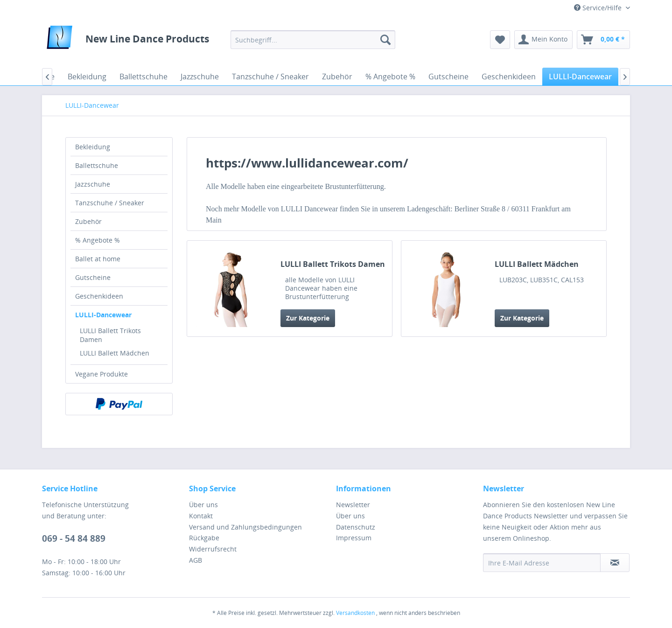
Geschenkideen (99, 296)
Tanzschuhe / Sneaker (110, 203)
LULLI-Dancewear (103, 315)
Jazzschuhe (93, 184)
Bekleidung (93, 147)
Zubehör (88, 221)
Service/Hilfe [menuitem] (599, 8)
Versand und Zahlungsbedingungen (245, 527)
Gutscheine (93, 277)
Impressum (354, 538)
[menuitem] (313, 40)
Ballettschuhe (97, 165)
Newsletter (353, 505)
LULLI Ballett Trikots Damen (110, 335)
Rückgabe (204, 538)
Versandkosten (355, 613)
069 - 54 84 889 (74, 538)
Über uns (203, 505)
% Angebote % (98, 240)
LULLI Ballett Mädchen (115, 353)
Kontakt (201, 516)
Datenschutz (356, 527)
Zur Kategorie (308, 318)
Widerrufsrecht (213, 549)
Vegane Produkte (101, 374)
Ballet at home (98, 259)
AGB (196, 560)
